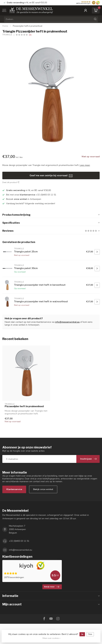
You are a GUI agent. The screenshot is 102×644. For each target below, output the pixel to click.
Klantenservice (14, 489)
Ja (82, 634)
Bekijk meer (52, 587)
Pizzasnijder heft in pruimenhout (28, 26)
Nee (90, 634)
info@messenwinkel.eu (67, 322)
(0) (30, 35)
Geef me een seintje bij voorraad (51, 175)
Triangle (7, 35)
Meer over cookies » (51, 638)
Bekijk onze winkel (43, 489)
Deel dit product (11, 182)
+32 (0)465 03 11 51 (19, 541)
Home (5, 26)
